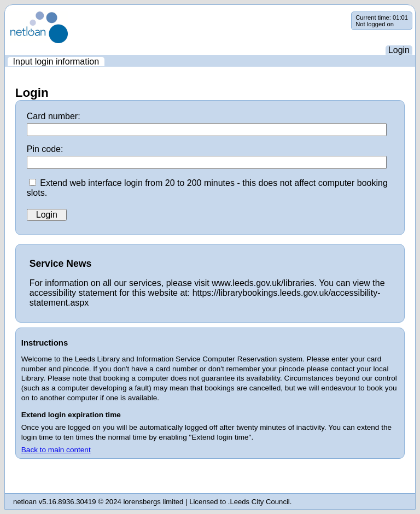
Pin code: (45, 149)
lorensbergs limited (153, 502)
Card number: (54, 116)
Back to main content (56, 450)
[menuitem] (56, 62)
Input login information (56, 62)
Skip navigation (5, 12)
